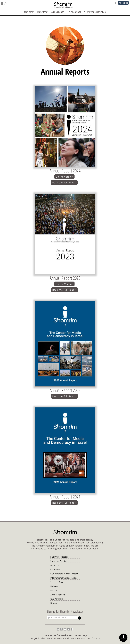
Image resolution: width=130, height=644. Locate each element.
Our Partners (57, 599)
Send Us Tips (57, 582)
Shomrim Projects (59, 557)
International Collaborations (64, 578)
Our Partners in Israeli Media (64, 574)
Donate (54, 603)
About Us (55, 565)
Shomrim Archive (59, 561)
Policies (54, 590)
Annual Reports (58, 595)
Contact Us (56, 569)
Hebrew (54, 586)
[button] (4, 3)
